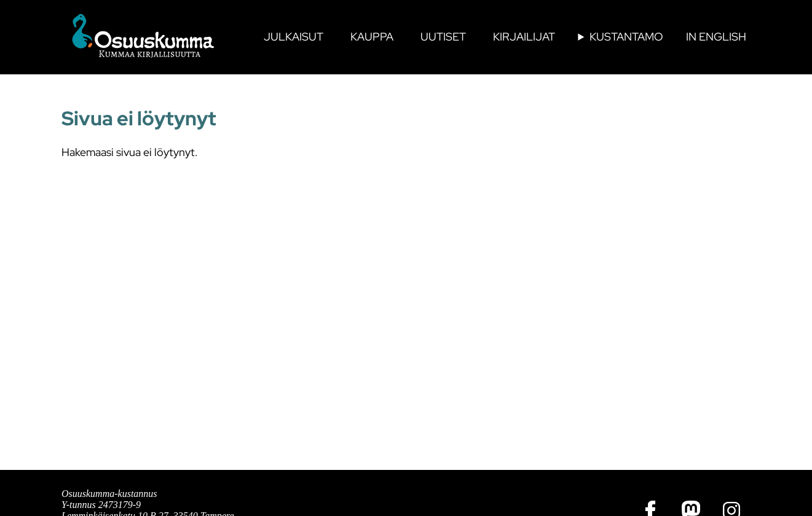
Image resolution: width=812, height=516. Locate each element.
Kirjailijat (524, 37)
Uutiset (443, 37)
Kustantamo (626, 37)
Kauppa (372, 37)
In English (716, 37)
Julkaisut (294, 37)
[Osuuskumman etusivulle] (151, 37)
